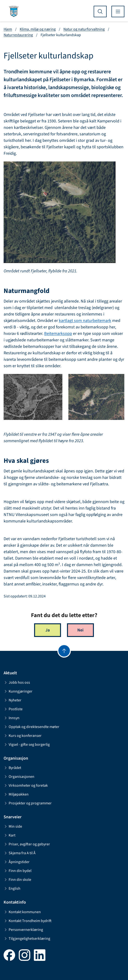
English (12, 888)
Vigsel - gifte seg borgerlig (27, 745)
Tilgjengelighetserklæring (27, 939)
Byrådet (12, 768)
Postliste (13, 709)
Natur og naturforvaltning (84, 29)
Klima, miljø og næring (38, 29)
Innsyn (12, 718)
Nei (80, 630)
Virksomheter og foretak (26, 785)
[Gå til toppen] (64, 651)
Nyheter (12, 700)
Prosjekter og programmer (28, 803)
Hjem (8, 29)
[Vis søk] (100, 11)
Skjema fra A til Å (20, 853)
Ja (48, 630)
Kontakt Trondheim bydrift (28, 921)
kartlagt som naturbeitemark (85, 321)
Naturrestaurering (18, 35)
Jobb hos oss (17, 682)
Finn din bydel (18, 871)
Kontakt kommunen (22, 912)
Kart (9, 835)
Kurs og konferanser (23, 736)
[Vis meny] (118, 11)
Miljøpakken (16, 794)
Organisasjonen (19, 777)
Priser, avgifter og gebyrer (27, 844)
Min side (13, 826)
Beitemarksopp (58, 334)
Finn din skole (17, 880)
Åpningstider (17, 862)
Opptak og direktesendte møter (31, 727)
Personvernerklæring (23, 930)
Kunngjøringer (18, 691)
